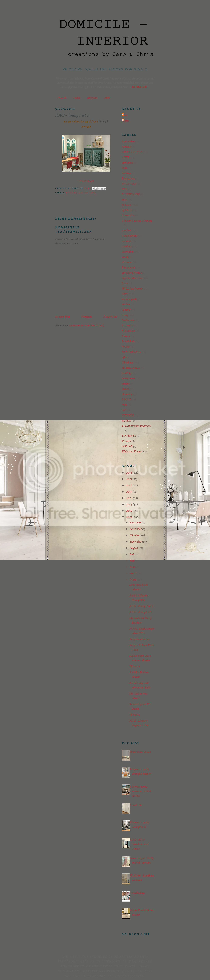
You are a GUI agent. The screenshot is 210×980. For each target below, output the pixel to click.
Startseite (87, 317)
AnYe (107, 98)
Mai (133, 567)
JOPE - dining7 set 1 (141, 612)
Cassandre (128, 216)
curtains (126, 241)
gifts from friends (132, 273)
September (136, 542)
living (125, 315)
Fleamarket (128, 268)
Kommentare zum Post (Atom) (87, 326)
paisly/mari (128, 379)
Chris (126, 121)
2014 (130, 498)
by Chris (127, 210)
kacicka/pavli (129, 299)
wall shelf (127, 446)
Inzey (125, 283)
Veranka (126, 441)
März (133, 580)
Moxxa (126, 336)
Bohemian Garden (140, 752)
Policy (77, 98)
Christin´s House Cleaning (137, 221)
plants (125, 389)
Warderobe (136, 805)
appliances (128, 163)
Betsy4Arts (128, 179)
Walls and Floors (132, 452)
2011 (129, 517)
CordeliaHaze (130, 236)
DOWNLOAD (86, 181)
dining (83, 192)
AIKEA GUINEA (132, 152)
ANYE (126, 157)
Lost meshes (129, 320)
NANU (126, 347)
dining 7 (103, 121)
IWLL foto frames (132, 289)
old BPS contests (131, 368)
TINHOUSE (129, 436)
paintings (127, 373)
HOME (62, 98)
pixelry (126, 384)
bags (124, 168)
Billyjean (92, 98)
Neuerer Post (63, 317)
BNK (125, 189)
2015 (129, 492)
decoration (128, 252)
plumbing (127, 394)
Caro (125, 116)
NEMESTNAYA (131, 352)
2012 (130, 511)
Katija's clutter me (139, 639)
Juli (132, 554)
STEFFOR (128, 415)
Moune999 (128, 331)
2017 (129, 479)
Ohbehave (127, 363)
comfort (126, 231)
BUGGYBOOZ (131, 194)
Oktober (135, 535)
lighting (126, 310)
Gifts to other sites (132, 278)
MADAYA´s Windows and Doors (139, 844)
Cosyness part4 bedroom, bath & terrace (141, 791)
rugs (124, 405)
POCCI (126, 400)
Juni (133, 561)
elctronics (127, 262)
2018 (130, 473)
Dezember (136, 523)
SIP (124, 410)
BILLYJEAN (129, 184)
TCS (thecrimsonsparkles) (136, 426)
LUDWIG (128, 326)
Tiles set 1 (135, 667)
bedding (126, 173)
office (125, 357)
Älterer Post (110, 317)
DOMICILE (139, 87)
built (124, 200)
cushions (127, 247)
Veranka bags (138, 893)
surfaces (126, 421)
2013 (130, 504)
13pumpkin (128, 142)
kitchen (126, 305)
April (133, 573)
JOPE (93, 192)
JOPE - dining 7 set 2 (141, 606)
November (136, 529)
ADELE (126, 147)
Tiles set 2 (135, 715)
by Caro (71, 192)
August (134, 548)
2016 (130, 485)
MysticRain (128, 342)
